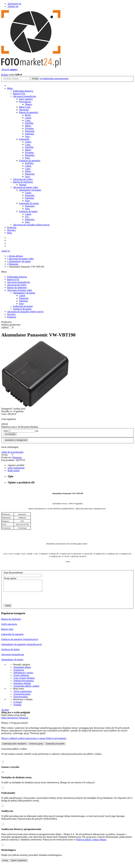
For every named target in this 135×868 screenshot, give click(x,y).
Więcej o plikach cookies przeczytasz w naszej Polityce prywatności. (34, 741)
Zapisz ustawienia (19, 863)
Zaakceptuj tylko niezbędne (14, 746)
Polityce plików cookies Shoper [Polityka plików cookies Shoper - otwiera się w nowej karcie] (91, 842)
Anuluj (5, 863)
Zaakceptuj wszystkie (55, 746)
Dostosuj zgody (36, 746)
